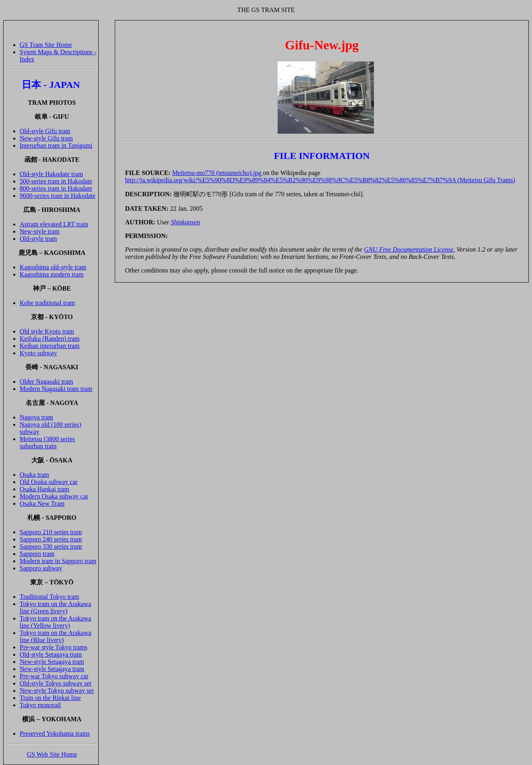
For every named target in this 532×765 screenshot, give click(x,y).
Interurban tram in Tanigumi (56, 145)
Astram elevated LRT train (54, 224)
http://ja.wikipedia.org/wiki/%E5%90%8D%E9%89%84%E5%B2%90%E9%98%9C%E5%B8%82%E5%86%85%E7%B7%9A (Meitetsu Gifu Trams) (320, 180)
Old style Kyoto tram (47, 331)
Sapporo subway (41, 568)
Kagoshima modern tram (52, 274)
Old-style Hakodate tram (51, 174)
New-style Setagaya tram (52, 662)
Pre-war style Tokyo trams (54, 647)
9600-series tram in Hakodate (58, 196)
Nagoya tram (36, 417)
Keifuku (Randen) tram (50, 339)
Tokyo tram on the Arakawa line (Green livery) (55, 607)
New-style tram (40, 231)
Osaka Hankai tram (45, 489)
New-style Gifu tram (46, 138)
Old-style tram (38, 239)
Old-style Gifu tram (45, 131)
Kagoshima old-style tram (53, 267)
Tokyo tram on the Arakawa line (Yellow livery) (55, 622)
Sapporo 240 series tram (51, 539)
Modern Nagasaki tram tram (56, 389)
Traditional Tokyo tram (49, 597)
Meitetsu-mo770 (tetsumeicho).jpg (217, 173)
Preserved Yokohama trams (55, 733)
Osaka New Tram (42, 504)
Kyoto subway (38, 353)
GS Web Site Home (52, 754)
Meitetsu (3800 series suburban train (47, 443)
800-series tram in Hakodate (56, 188)
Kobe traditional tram (47, 303)
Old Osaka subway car (49, 482)
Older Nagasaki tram (46, 381)
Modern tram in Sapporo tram (58, 561)
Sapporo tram (37, 554)
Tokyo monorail (40, 705)
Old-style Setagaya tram (51, 654)
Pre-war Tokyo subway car (54, 676)
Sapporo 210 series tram (51, 532)
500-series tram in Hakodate (56, 181)
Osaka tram (34, 475)
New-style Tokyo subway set (57, 691)
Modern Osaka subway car (54, 496)
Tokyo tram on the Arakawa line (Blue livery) (55, 636)
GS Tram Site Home (46, 45)
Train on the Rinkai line (50, 698)
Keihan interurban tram (50, 346)
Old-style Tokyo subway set (56, 683)
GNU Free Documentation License (409, 249)
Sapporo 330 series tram (51, 546)
